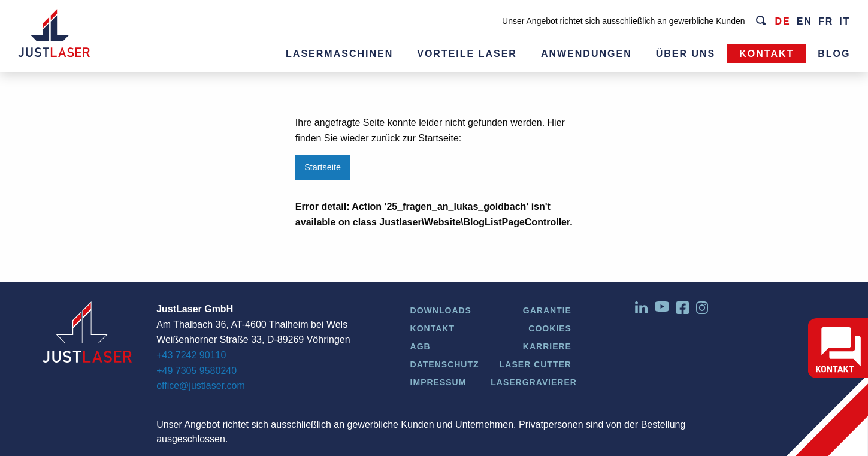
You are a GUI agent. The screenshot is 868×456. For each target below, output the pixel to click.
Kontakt (766, 54)
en (805, 21)
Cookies (550, 328)
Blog (834, 54)
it (845, 21)
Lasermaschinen (339, 54)
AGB (421, 346)
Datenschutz (445, 364)
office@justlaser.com (201, 386)
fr (826, 21)
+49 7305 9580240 (196, 371)
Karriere (547, 346)
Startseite (323, 167)
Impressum (438, 382)
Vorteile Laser (467, 54)
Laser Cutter (536, 364)
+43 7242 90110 (191, 355)
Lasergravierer (534, 382)
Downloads (441, 310)
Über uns (686, 54)
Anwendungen (586, 54)
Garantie (547, 310)
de (782, 21)
